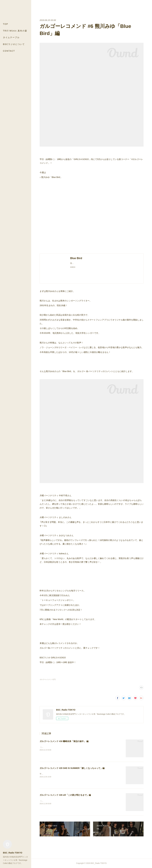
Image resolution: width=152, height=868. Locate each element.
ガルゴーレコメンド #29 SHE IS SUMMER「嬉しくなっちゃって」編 (72, 768)
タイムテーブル (11, 37)
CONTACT (9, 51)
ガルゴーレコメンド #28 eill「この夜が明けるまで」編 (65, 795)
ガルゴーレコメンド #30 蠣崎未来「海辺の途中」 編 (64, 741)
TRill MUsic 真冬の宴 (15, 31)
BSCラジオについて (14, 44)
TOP (6, 24)
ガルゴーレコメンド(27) (48, 679)
